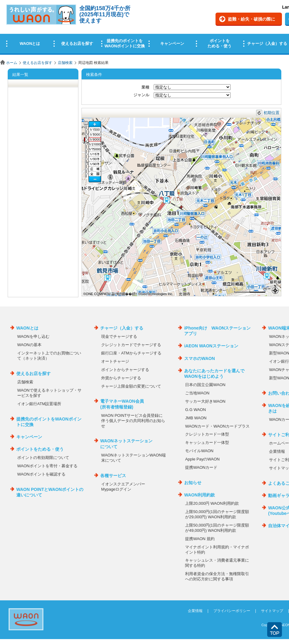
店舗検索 (65, 63)
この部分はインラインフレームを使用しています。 (144, 28)
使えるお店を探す (38, 63)
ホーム (12, 63)
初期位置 (271, 113)
